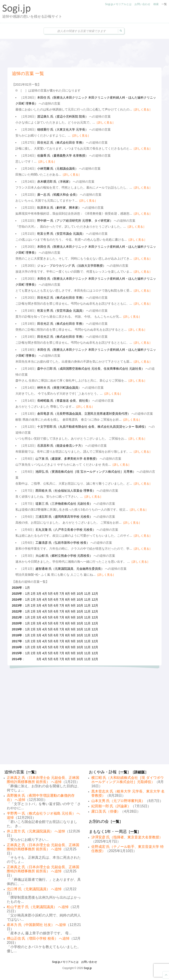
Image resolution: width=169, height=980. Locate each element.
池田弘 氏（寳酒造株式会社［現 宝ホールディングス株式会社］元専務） (86, 472)
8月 (68, 594)
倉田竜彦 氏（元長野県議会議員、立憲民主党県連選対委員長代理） (84, 414)
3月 (39, 594)
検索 (156, 4)
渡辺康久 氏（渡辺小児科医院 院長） (63, 116)
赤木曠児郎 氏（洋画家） (55, 182)
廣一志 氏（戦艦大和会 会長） (58, 195)
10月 (80, 594)
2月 (33, 594)
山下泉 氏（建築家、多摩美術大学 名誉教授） (67, 459)
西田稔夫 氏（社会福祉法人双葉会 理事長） (66, 491)
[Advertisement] (84, 53)
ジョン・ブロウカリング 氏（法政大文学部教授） (72, 266)
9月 (73, 594)
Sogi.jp (88, 968)
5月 (50, 594)
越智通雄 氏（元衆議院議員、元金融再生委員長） (70, 569)
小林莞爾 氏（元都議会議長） (58, 169)
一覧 (164, 4)
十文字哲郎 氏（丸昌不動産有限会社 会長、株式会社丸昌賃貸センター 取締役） (92, 427)
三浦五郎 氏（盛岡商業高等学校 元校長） (64, 517)
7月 (62, 594)
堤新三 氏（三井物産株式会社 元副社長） (64, 504)
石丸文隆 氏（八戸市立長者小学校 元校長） (66, 530)
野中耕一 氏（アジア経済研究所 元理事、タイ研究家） (75, 221)
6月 (56, 594)
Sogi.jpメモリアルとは (118, 4)
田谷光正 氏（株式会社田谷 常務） (61, 142)
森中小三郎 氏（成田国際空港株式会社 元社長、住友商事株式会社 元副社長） (91, 369)
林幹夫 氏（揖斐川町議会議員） (59, 388)
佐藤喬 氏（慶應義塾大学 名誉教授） (63, 156)
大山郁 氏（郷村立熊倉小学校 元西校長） (64, 556)
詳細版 (140, 772)
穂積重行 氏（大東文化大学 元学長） (63, 129)
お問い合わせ (142, 4)
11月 (87, 594)
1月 (28, 588)
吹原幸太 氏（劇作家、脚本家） (59, 208)
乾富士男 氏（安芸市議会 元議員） (61, 234)
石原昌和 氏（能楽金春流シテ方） (61, 446)
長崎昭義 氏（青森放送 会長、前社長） (64, 401)
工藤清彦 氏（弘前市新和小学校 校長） (62, 543)
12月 (95, 594)
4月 (45, 594)
